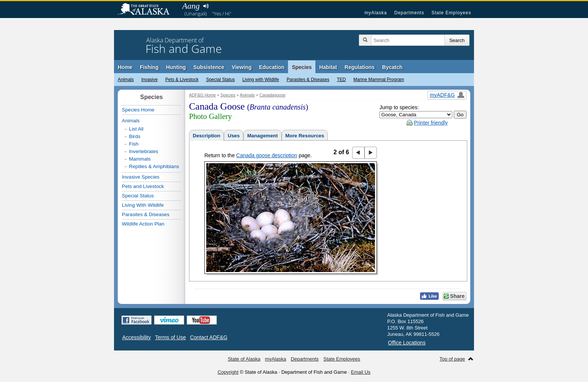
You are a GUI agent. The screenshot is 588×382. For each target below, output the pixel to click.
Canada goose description (267, 155)
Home (125, 67)
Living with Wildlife (261, 80)
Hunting (176, 67)
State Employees (451, 13)
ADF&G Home (202, 95)
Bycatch (392, 67)
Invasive (150, 80)
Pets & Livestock (182, 80)
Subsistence (209, 67)
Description (206, 136)
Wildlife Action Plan (143, 224)
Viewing (242, 67)
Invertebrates (144, 151)
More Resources (305, 136)
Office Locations (407, 343)
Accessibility (136, 337)
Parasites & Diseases (308, 80)
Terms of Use (170, 337)
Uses (234, 136)
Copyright (228, 372)
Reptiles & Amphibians (154, 166)
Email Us (361, 372)
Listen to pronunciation (206, 6)
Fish (134, 144)
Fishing (149, 67)
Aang (191, 6)
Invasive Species (141, 177)
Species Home (138, 110)
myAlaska (376, 13)
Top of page (452, 359)
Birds (135, 136)
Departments (409, 13)
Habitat (328, 67)
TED (341, 80)
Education (272, 67)
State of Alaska (147, 10)
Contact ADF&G (209, 337)
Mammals (140, 159)
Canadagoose (273, 95)
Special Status (220, 80)
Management (262, 136)
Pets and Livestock (143, 186)
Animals (126, 80)
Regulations (360, 67)
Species (302, 67)
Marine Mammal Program (379, 80)
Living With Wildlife (143, 205)
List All (136, 129)
